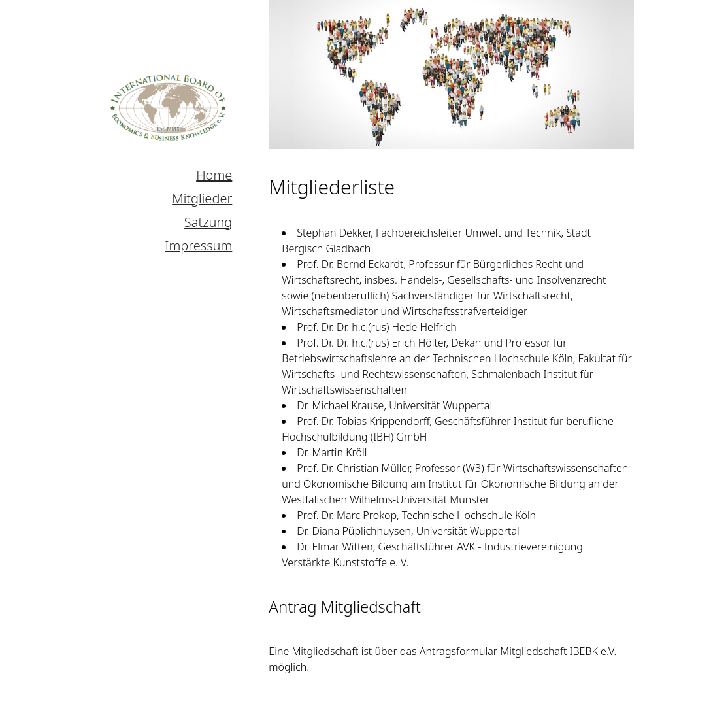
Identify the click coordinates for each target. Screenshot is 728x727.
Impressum (198, 245)
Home (214, 175)
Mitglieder (202, 198)
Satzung (208, 222)
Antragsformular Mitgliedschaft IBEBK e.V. (518, 651)
